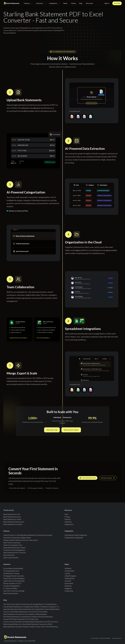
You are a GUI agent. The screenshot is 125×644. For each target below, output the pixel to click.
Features (28, 3)
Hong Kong (69, 591)
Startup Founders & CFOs (12, 583)
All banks (68, 568)
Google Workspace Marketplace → (19, 338)
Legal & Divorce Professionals (14, 581)
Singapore (68, 588)
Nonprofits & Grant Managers (14, 578)
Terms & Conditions (105, 638)
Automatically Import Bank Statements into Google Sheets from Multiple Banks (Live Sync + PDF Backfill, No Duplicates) (32, 609)
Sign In (107, 3)
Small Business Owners (11, 573)
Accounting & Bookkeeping (13, 568)
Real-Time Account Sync (12, 543)
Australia (68, 581)
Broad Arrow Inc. (117, 638)
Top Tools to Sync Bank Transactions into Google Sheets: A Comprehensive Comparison (30, 604)
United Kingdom (70, 576)
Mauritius (68, 586)
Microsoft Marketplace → (44, 339)
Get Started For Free (88, 478)
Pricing (73, 3)
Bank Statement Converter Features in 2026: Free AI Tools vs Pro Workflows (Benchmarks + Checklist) (30, 627)
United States (69, 571)
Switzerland (69, 583)
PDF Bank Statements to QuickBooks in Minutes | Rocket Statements (28, 617)
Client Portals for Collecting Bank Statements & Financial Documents (28, 535)
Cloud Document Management (14, 550)
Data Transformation (11, 558)
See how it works (108, 478)
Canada (67, 573)
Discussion (90, 3)
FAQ (66, 514)
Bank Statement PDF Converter (15, 553)
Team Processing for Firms (13, 545)
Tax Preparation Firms (11, 571)
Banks (65, 3)
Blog (81, 3)
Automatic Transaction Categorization (17, 538)
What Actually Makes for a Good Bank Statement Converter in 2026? (28, 624)
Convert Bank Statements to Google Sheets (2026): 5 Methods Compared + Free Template (32, 607)
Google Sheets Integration (74, 538)
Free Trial (117, 3)
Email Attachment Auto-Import (14, 548)
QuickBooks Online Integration (76, 535)
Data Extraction (9, 555)
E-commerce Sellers (10, 588)
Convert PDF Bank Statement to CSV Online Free (21, 619)
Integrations (54, 3)
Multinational (69, 578)
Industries (41, 3)
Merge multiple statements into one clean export (21, 540)
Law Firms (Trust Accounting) (14, 591)
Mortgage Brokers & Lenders (14, 576)
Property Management (11, 586)
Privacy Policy (95, 638)
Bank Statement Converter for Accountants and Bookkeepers (25, 614)
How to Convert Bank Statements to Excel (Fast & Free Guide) (25, 612)
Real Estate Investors (11, 593)
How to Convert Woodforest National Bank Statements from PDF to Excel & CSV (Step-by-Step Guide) (31, 622)
